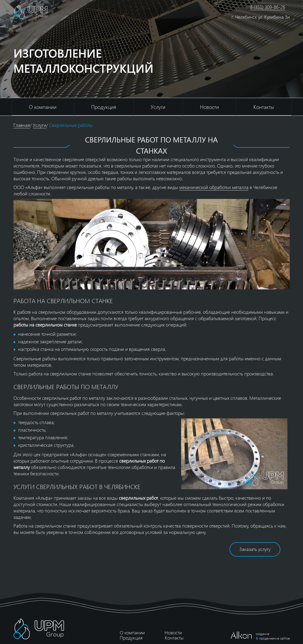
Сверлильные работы (71, 125)
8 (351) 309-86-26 (268, 7)
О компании (43, 107)
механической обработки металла (214, 187)
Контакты (264, 107)
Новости (209, 107)
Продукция (104, 107)
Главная (22, 125)
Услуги (158, 107)
